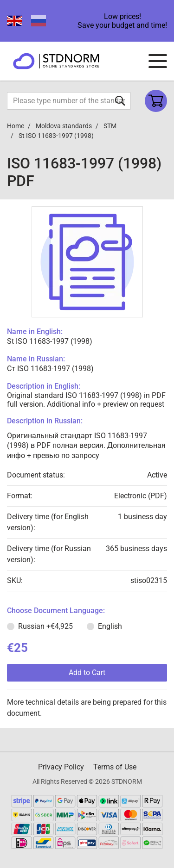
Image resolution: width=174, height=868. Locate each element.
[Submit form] (120, 101)
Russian (45, 626)
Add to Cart (87, 673)
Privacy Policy (61, 767)
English (110, 626)
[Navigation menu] (158, 61)
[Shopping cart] (156, 101)
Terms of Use (115, 767)
